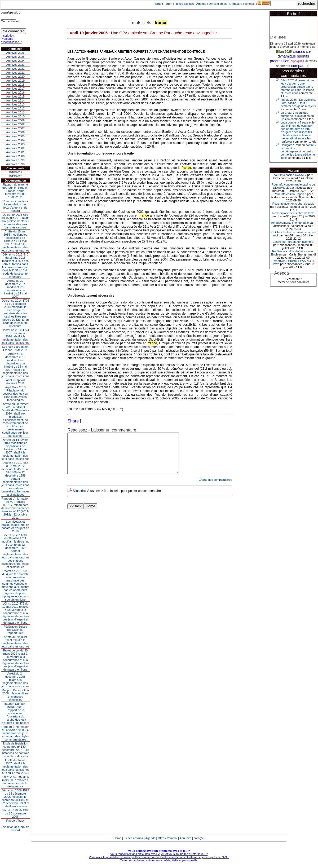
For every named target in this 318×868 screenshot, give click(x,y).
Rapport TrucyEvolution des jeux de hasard (16, 825)
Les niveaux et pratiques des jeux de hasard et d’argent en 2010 (16, 526)
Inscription (7, 36)
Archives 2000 (15, 156)
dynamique (287, 56)
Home (158, 4)
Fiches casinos (184, 4)
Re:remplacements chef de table (293, 204)
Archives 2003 (15, 144)
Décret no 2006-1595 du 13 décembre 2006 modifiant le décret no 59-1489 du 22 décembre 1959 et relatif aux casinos (16, 798)
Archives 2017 (15, 89)
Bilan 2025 (284, 52)
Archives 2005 (15, 136)
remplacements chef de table (290, 223)
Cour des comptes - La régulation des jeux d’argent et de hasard (15, 206)
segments (283, 66)
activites (311, 61)
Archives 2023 (15, 65)
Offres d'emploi (218, 4)
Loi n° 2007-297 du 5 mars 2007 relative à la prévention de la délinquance (15, 782)
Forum (168, 4)
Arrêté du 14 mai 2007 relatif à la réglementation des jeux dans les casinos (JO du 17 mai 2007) (16, 766)
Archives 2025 (15, 57)
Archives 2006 (15, 132)
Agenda (201, 4)
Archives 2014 (15, 100)
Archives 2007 (15, 128)
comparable (301, 66)
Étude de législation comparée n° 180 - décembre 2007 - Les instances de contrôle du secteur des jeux (15, 750)
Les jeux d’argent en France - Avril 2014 (15, 348)
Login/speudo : (10, 12)
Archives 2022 (15, 69)
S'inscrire (79, 499)
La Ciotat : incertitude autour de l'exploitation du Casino (297, 116)
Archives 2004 (15, 140)
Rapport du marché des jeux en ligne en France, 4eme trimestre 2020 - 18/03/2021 (15, 191)
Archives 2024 (15, 61)
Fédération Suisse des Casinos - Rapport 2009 (16, 630)
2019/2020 (15, 176)
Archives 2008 (15, 124)
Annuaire (236, 4)
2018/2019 (15, 172)
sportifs (303, 56)
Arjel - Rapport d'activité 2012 (16, 382)
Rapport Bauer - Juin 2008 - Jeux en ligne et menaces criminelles (15, 695)
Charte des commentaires (215, 488)
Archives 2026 (15, 53)
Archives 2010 (15, 116)
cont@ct (250, 4)
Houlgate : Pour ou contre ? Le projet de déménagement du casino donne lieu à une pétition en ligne (299, 151)
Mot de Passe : (10, 21)
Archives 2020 (15, 77)
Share (73, 421)
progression (280, 61)
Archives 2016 (15, 92)
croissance (302, 51)
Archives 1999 (15, 160)
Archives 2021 (15, 73)
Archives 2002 (15, 148)
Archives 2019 (15, 81)
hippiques (297, 61)
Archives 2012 (15, 108)
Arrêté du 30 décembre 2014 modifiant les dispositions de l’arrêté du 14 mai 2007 (16, 289)
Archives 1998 (15, 164)
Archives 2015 (15, 96)
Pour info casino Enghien (290, 194)
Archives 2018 (15, 85)
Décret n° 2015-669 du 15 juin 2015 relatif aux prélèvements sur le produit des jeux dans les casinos (15, 221)
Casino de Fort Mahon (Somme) (293, 242)
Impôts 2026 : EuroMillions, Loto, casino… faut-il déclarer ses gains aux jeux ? (298, 104)
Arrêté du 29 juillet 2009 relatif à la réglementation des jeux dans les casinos (16, 642)
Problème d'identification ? (11, 40)
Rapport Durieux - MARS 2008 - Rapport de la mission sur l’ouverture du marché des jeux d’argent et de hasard (15, 713)
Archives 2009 (15, 120)
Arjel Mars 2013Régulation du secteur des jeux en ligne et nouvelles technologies (15, 394)
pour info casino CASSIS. (290, 175)
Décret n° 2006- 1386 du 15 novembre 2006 (16, 813)
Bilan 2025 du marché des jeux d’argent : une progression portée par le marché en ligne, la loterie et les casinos (298, 87)
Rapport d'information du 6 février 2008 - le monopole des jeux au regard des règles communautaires (16, 733)
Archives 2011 (15, 112)
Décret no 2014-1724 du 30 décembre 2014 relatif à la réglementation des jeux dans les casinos (16, 336)
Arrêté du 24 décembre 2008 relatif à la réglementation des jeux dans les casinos (16, 680)
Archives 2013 (15, 104)
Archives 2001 (15, 152)
